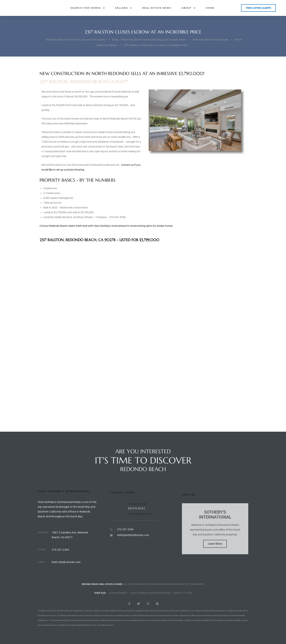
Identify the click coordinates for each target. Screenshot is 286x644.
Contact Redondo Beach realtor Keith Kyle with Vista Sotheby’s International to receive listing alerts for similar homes (106, 226)
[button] (258, 8)
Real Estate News (157, 8)
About (189, 8)
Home (210, 8)
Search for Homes (88, 8)
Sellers (124, 8)
